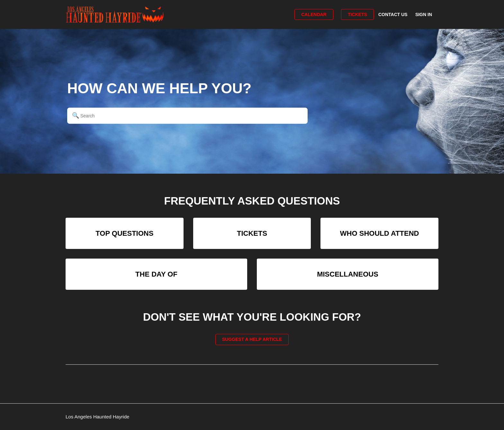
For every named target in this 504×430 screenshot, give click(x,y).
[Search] (187, 115)
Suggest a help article (252, 339)
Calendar (314, 14)
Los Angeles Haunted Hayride (97, 417)
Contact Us (393, 14)
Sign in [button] (424, 14)
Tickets (357, 14)
